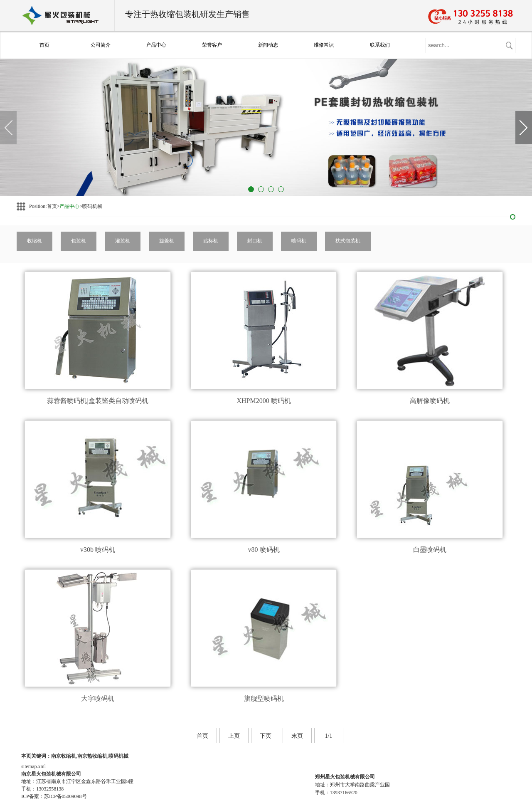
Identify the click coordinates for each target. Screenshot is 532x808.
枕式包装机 (348, 241)
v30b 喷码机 (98, 550)
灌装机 (123, 241)
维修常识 (324, 45)
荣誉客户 (212, 45)
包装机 (79, 241)
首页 (44, 45)
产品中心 (156, 45)
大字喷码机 (98, 698)
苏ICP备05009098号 (65, 796)
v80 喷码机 (264, 550)
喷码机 (299, 241)
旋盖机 (167, 241)
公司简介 (101, 45)
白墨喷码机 (430, 550)
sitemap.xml (33, 766)
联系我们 (380, 45)
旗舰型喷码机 (264, 698)
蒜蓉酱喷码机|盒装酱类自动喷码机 (97, 401)
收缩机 (34, 241)
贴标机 (211, 241)
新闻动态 (268, 45)
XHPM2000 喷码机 (264, 401)
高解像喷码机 (430, 401)
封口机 (255, 241)
